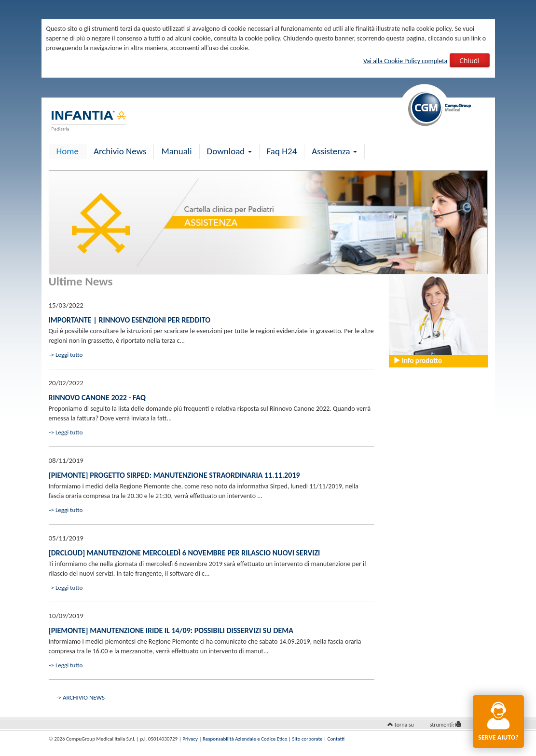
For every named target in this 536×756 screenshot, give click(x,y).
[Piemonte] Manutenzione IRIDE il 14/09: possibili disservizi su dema (171, 630)
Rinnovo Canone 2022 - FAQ (97, 398)
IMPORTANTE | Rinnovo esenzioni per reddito (130, 320)
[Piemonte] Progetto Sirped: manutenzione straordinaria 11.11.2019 (174, 475)
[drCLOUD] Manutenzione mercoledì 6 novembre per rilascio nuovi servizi (185, 553)
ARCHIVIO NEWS (84, 697)
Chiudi (469, 61)
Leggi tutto (69, 355)
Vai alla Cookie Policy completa (405, 61)
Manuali (176, 151)
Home (68, 151)
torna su (404, 725)
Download (229, 151)
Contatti (336, 739)
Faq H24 (282, 151)
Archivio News (120, 151)
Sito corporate (308, 739)
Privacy (190, 739)
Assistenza (334, 151)
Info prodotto (418, 361)
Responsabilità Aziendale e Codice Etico (245, 739)
